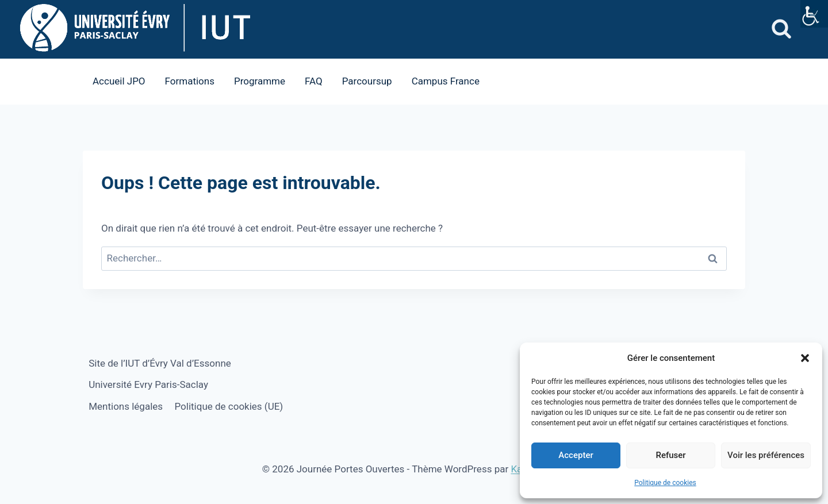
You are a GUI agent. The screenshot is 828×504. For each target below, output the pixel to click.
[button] (805, 358)
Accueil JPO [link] (119, 81)
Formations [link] (190, 81)
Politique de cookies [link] (665, 483)
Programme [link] (260, 81)
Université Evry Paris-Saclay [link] (148, 384)
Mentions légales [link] (126, 406)
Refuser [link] (670, 455)
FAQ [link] (314, 81)
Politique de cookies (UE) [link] (229, 406)
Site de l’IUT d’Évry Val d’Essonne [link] (160, 363)
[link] (814, 14)
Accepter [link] (576, 455)
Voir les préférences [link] (766, 455)
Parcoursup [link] (367, 81)
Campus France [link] (446, 81)
